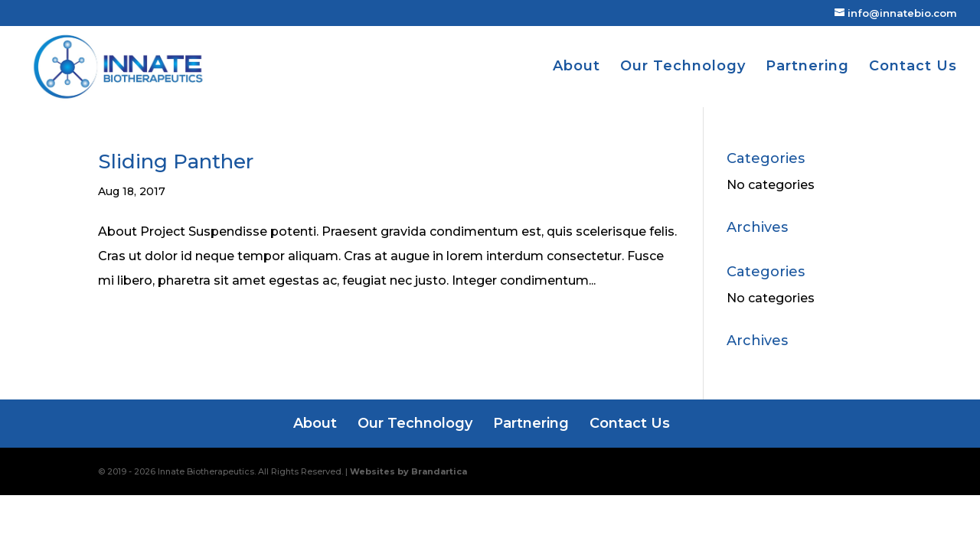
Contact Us (913, 67)
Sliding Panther (176, 161)
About (577, 67)
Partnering (807, 67)
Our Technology (683, 67)
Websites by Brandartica (408, 471)
